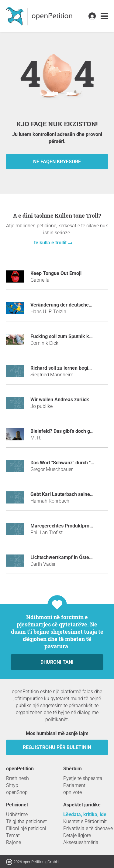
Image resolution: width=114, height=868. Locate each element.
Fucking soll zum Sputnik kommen (68, 336)
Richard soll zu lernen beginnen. (66, 368)
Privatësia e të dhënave (88, 828)
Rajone (14, 842)
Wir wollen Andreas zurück (60, 400)
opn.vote (73, 792)
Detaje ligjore (77, 835)
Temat (13, 835)
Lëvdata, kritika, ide (85, 814)
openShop (17, 792)
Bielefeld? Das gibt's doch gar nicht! (69, 431)
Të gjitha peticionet (26, 821)
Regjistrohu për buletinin (57, 747)
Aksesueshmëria (81, 842)
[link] (104, 16)
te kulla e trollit (51, 243)
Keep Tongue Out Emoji (56, 273)
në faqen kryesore (57, 162)
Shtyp (12, 785)
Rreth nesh (17, 778)
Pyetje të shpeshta (83, 778)
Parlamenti (75, 785)
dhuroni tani (57, 662)
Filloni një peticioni (26, 828)
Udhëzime (17, 814)
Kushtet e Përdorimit (85, 821)
